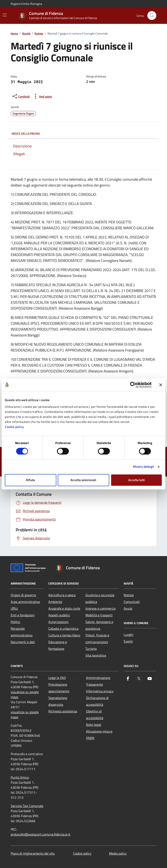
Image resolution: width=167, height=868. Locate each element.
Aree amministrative (25, 602)
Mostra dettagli (144, 467)
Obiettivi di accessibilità (95, 715)
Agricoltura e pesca (62, 595)
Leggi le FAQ (57, 678)
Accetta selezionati (83, 480)
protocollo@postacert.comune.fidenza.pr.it (40, 834)
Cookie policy (14, 427)
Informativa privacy (100, 691)
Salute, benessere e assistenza (99, 625)
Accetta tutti (137, 480)
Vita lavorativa (96, 655)
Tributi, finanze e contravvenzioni (97, 639)
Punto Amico (20, 777)
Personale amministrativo (22, 632)
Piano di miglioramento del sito (33, 853)
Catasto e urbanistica (63, 628)
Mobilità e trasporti (99, 615)
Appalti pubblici (59, 615)
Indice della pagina (83, 134)
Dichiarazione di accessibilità (97, 701)
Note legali (94, 725)
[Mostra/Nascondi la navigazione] (5, 15)
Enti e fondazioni (23, 615)
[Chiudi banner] (161, 385)
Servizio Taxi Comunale (27, 806)
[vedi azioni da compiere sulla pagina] (42, 96)
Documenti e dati (23, 642)
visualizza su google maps (25, 694)
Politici (15, 622)
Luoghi (128, 635)
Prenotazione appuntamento (59, 688)
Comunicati (132, 602)
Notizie (39, 34)
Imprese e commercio (100, 608)
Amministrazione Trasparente (98, 681)
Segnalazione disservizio (58, 701)
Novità (26, 34)
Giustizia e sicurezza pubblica (100, 598)
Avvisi (128, 608)
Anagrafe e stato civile (64, 608)
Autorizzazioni (58, 622)
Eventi (128, 641)
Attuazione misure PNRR (99, 735)
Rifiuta (30, 480)
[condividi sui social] (21, 96)
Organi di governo (23, 595)
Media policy (118, 853)
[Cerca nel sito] (152, 16)
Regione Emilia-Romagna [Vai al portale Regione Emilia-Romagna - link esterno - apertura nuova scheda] (26, 4)
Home (14, 34)
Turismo (91, 649)
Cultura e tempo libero (64, 635)
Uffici (14, 608)
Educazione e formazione (58, 645)
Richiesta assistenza (63, 711)
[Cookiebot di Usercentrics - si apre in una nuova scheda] (133, 385)
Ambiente (55, 602)
